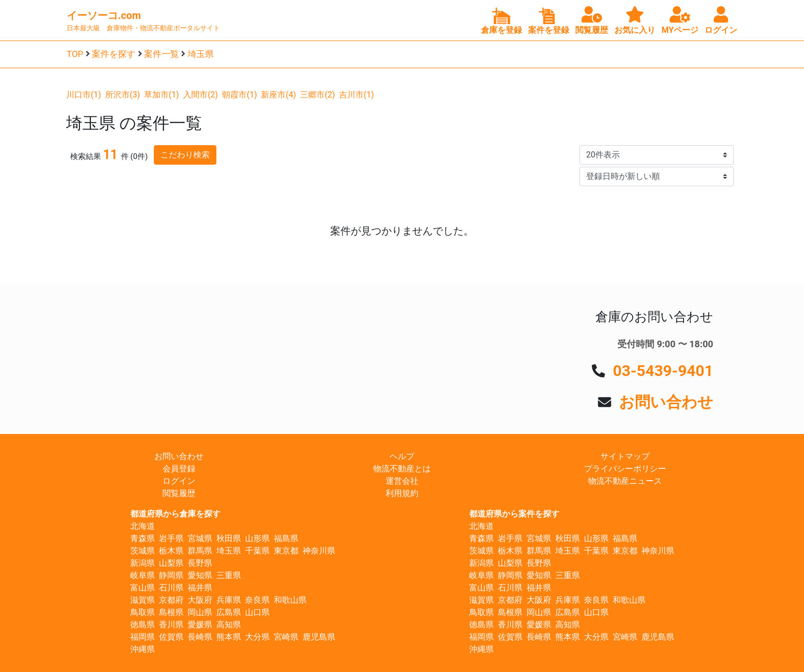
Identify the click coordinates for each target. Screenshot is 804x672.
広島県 (229, 612)
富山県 (143, 588)
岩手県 (171, 538)
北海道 (143, 526)
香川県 (171, 625)
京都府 (171, 600)
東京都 (286, 551)
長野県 (200, 563)
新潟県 (143, 563)
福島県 (286, 538)
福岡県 (143, 637)
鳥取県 (143, 612)
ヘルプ (402, 456)
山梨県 (171, 563)
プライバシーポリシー (625, 469)
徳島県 (143, 625)
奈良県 (257, 600)
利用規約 (402, 493)
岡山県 (200, 612)
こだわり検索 (185, 155)
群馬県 (200, 551)
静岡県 (171, 575)
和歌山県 (290, 600)
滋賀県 (143, 600)
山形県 (257, 538)
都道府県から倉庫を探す (175, 514)
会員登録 (179, 469)
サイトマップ (625, 456)
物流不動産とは (402, 469)
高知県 (229, 625)
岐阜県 (143, 575)
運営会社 (402, 481)
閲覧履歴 (179, 493)
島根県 (171, 612)
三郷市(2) (317, 95)
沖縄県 (143, 649)
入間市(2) (200, 95)
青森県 (143, 538)
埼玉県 (201, 54)
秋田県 (229, 538)
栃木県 (171, 551)
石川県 (171, 588)
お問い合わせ (666, 402)
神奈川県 (319, 551)
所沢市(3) (123, 95)
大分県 (257, 637)
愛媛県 (200, 625)
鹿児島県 (319, 637)
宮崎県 (286, 637)
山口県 (257, 612)
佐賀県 (171, 637)
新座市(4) (278, 95)
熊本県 (229, 637)
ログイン (179, 481)
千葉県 (257, 551)
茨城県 (143, 551)
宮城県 (200, 538)
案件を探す (114, 54)
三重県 (229, 575)
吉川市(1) (356, 95)
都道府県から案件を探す (514, 514)
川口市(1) (84, 95)
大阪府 (200, 600)
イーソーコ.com (104, 15)
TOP (75, 54)
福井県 (200, 588)
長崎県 (200, 637)
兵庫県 (229, 600)
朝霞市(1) (239, 95)
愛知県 (200, 575)
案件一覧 (162, 54)
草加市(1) (162, 95)
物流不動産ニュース (625, 481)
